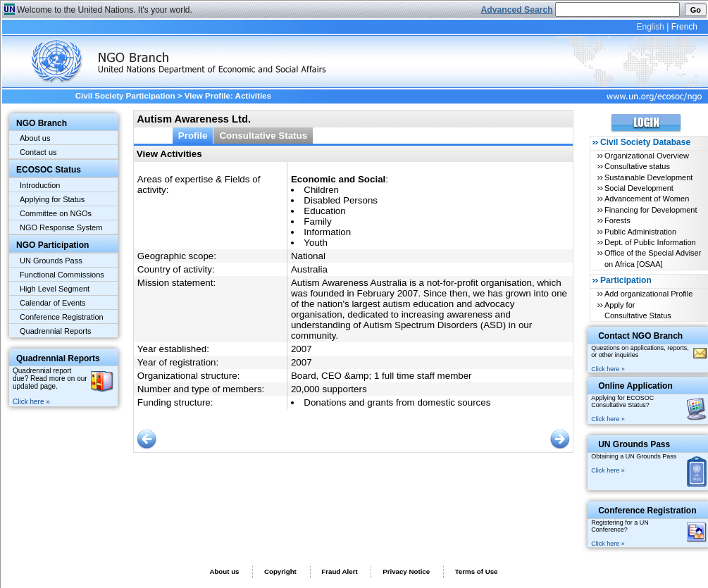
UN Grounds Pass (51, 261)
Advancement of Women (647, 199)
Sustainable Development (648, 177)
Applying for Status (52, 199)
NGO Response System (61, 227)
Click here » (31, 402)
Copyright (280, 571)
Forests (617, 220)
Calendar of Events (53, 303)
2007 (302, 349)
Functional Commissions (62, 275)
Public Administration (640, 232)
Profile (193, 136)
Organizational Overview (647, 156)
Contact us (38, 152)
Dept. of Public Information (650, 242)
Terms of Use (477, 571)
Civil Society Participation (125, 96)
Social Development (639, 188)
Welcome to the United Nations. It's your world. (105, 10)
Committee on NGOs (56, 213)
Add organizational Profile (648, 294)
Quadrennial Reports (56, 331)
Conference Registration (62, 317)
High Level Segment (55, 289)
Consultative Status (263, 136)
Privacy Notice (406, 571)
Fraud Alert (339, 571)
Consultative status (637, 166)
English (650, 27)
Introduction (40, 185)
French (684, 27)
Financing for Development (651, 210)
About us (35, 138)
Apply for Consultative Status (638, 310)
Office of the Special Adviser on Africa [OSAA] (653, 258)
